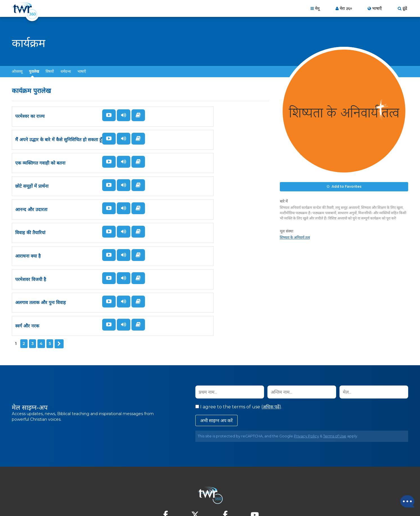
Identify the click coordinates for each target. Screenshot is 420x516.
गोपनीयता (213, 486)
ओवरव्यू (17, 71)
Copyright (269, 486)
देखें (103, 115)
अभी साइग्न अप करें (216, 373)
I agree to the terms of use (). (239, 359)
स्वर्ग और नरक (157, 272)
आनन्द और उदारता (31, 198)
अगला (59, 297)
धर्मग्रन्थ (66, 71)
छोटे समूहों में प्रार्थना (162, 160)
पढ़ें (103, 129)
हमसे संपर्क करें (189, 486)
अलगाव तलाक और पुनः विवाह (41, 272)
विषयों (50, 71)
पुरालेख (34, 71)
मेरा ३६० (346, 8)
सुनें (118, 115)
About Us (161, 486)
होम (141, 486)
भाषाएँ (82, 71)
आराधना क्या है (28, 235)
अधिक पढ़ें (271, 359)
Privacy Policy (306, 389)
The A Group (251, 499)
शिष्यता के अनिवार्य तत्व (295, 236)
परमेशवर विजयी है (161, 235)
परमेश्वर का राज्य (30, 123)
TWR (213, 499)
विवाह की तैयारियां (160, 198)
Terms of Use (335, 389)
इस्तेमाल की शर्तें (239, 486)
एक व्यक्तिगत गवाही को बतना (40, 160)
